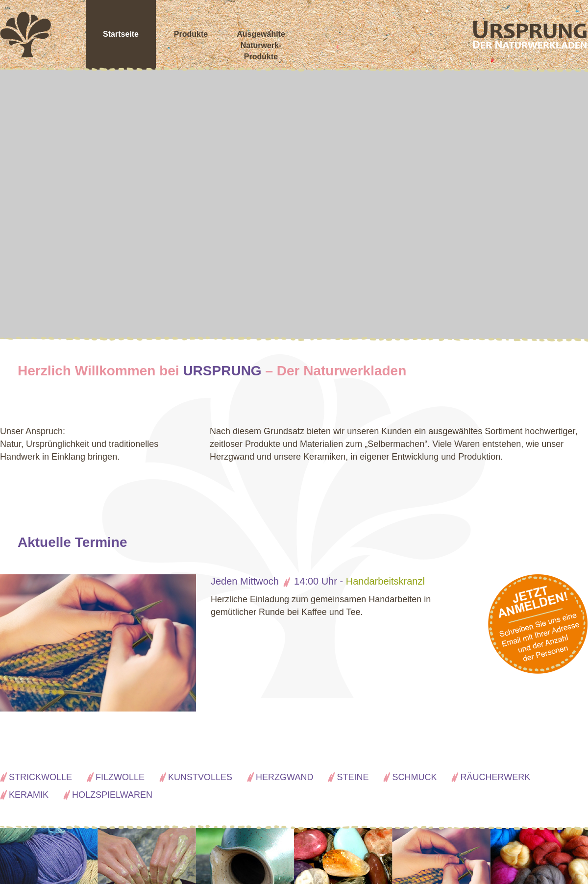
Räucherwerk (495, 777)
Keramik (29, 795)
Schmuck (414, 777)
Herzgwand (284, 777)
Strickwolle (40, 777)
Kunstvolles (200, 777)
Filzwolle (120, 777)
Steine (353, 777)
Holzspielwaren (112, 795)
